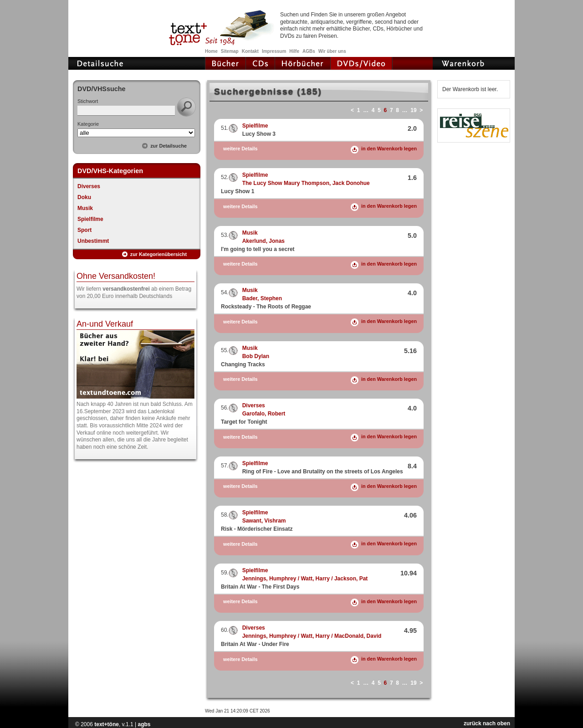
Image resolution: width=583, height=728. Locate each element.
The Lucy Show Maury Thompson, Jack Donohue (306, 183)
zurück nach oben (487, 723)
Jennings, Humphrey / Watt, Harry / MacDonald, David (312, 636)
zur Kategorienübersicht (159, 254)
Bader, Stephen (262, 298)
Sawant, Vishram (264, 521)
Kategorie (88, 124)
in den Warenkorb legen (389, 149)
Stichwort (88, 101)
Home (211, 51)
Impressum (274, 51)
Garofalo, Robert (264, 414)
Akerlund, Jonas (263, 241)
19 (413, 110)
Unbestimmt (93, 241)
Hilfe (294, 51)
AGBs (309, 51)
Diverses (89, 186)
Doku (84, 197)
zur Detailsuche (169, 146)
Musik (85, 208)
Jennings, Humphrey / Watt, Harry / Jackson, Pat (305, 579)
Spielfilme (90, 219)
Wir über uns (332, 51)
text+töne (107, 724)
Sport (84, 230)
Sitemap (230, 51)
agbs (144, 724)
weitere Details (240, 149)
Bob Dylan (256, 356)
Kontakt (250, 51)
